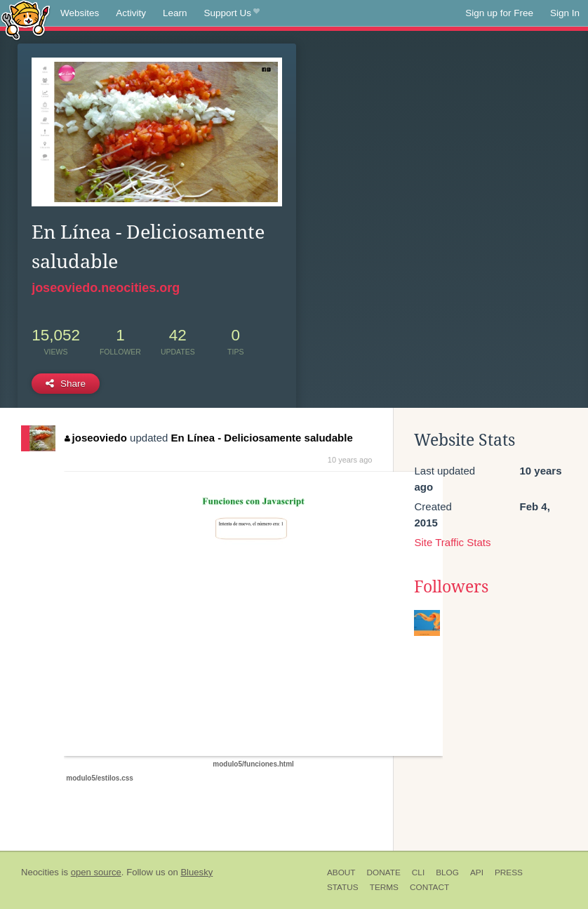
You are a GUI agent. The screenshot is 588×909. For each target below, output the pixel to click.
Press (509, 872)
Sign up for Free (499, 13)
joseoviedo (96, 438)
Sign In (565, 13)
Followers (451, 587)
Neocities (40, 872)
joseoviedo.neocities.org (106, 288)
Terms (384, 887)
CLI (418, 872)
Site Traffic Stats (452, 542)
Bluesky (196, 872)
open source (96, 872)
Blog (447, 872)
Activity (131, 13)
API (477, 872)
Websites (80, 13)
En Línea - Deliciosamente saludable (262, 438)
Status (343, 887)
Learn (175, 13)
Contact (429, 887)
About (341, 872)
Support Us (232, 13)
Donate (384, 872)
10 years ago (350, 460)
